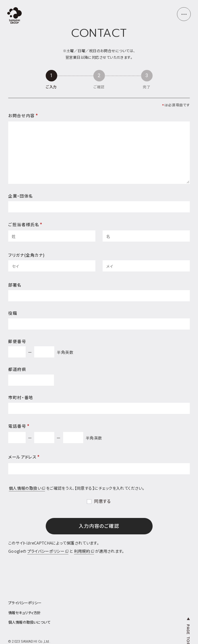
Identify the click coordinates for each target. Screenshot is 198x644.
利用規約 (84, 551)
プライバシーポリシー (48, 551)
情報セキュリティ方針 (25, 613)
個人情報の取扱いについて (29, 622)
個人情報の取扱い (27, 488)
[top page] (14, 16)
